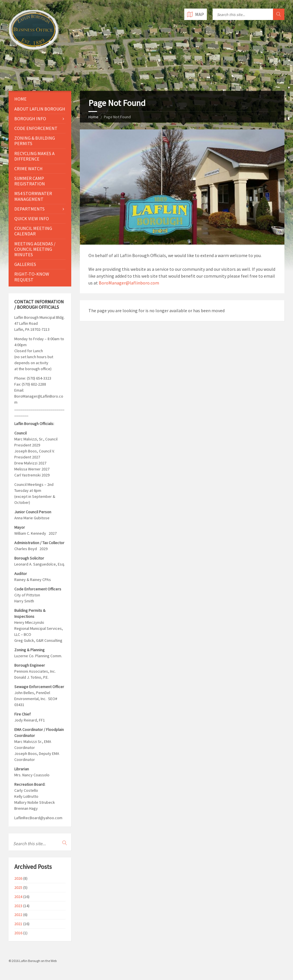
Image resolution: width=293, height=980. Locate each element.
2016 (18, 933)
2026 (18, 878)
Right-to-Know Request (32, 277)
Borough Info (30, 119)
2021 (18, 924)
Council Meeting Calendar (33, 231)
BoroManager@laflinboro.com (129, 283)
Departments (29, 209)
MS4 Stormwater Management (33, 196)
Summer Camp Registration (30, 181)
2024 (18, 897)
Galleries (25, 264)
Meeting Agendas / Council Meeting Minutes (35, 249)
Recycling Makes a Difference (34, 156)
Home (93, 117)
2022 (18, 915)
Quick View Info (32, 219)
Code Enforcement (36, 128)
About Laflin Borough (40, 109)
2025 (18, 887)
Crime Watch (28, 169)
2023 (18, 906)
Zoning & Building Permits (35, 141)
